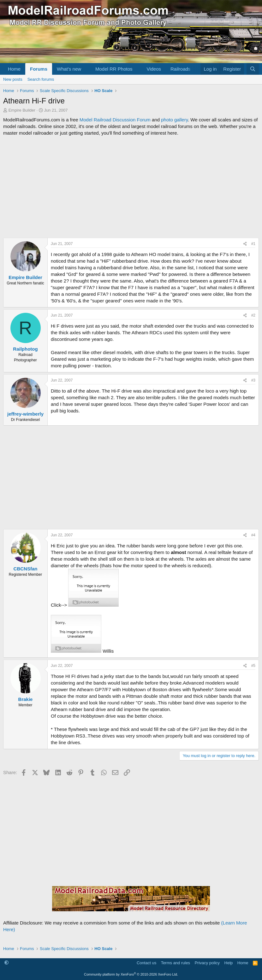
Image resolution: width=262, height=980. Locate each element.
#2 (253, 315)
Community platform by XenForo (131, 974)
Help (229, 963)
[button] (86, 69)
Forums (39, 69)
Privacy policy (207, 963)
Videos (154, 69)
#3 (253, 380)
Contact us (146, 963)
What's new (69, 69)
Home (14, 69)
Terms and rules (176, 963)
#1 (253, 244)
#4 (253, 535)
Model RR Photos (114, 69)
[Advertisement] (131, 187)
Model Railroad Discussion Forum (115, 120)
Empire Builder (22, 110)
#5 (253, 666)
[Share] (245, 244)
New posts (13, 79)
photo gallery (174, 120)
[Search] (253, 69)
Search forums (41, 79)
